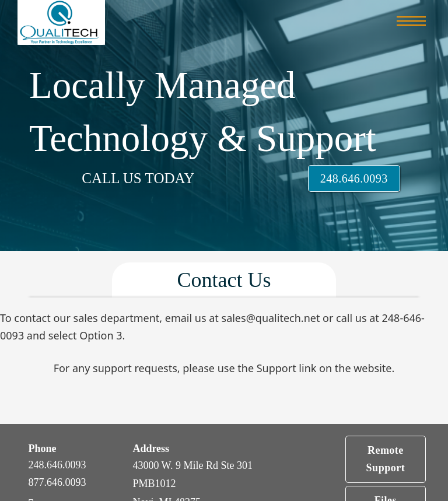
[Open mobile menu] (411, 21)
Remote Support (386, 459)
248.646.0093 (354, 178)
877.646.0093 (57, 482)
